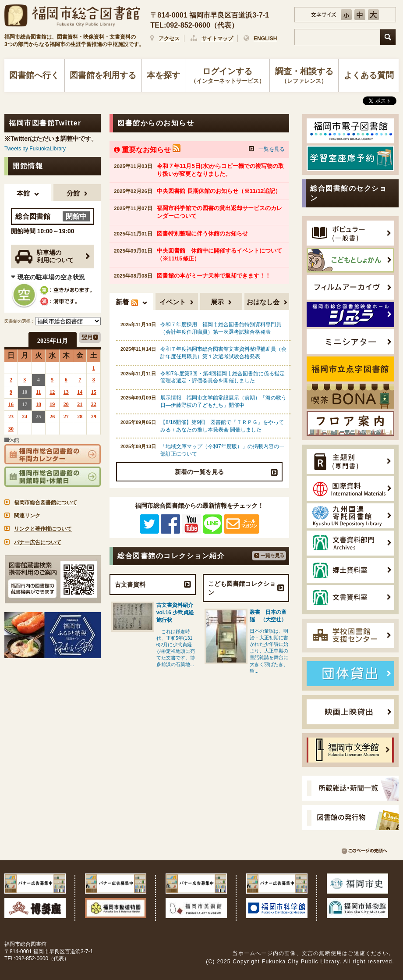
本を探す (163, 75)
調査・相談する (304, 76)
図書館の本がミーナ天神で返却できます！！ (214, 276)
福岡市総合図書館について (46, 502)
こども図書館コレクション (242, 588)
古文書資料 (130, 584)
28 (80, 417)
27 (66, 417)
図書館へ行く (34, 75)
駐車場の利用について (44, 257)
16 (11, 404)
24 (25, 417)
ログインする (228, 76)
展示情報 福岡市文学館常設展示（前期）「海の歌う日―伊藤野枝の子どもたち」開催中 (223, 401)
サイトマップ (217, 39)
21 (80, 404)
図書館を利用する (103, 75)
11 (38, 392)
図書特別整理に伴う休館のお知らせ (202, 233)
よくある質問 (369, 75)
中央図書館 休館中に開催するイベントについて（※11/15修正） (219, 255)
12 (52, 392)
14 (80, 392)
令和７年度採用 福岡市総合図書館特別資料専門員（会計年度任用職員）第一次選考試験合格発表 (221, 328)
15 (94, 392)
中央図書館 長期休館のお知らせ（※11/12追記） (219, 191)
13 (66, 392)
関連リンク (27, 516)
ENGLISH (265, 39)
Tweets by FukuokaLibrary (35, 149)
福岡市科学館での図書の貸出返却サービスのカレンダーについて (219, 212)
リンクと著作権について (43, 529)
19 (52, 404)
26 (52, 417)
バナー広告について (38, 542)
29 (94, 417)
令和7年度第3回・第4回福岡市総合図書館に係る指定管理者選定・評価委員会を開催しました (223, 377)
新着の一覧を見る (199, 472)
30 (11, 429)
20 (66, 404)
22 (94, 404)
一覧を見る (272, 149)
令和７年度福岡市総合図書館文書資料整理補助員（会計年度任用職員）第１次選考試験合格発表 (223, 353)
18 (39, 404)
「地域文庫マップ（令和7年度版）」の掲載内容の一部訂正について (222, 450)
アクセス (169, 39)
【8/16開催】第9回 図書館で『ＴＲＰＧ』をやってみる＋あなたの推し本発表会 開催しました (222, 426)
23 (11, 417)
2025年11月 (53, 341)
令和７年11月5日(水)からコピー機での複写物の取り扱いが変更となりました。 (220, 170)
